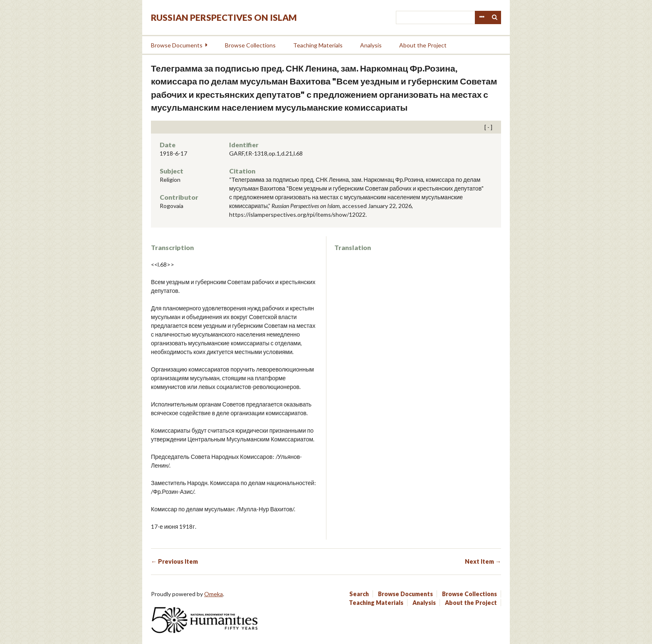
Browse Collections (250, 45)
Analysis (371, 45)
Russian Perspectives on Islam (224, 17)
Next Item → (483, 561)
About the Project (423, 45)
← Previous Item (174, 561)
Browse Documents (177, 45)
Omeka (214, 594)
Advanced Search (482, 17)
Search (495, 17)
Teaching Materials (318, 45)
